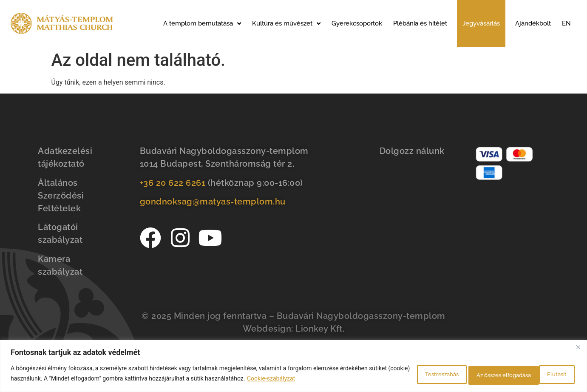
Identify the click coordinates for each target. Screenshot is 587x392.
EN (566, 23)
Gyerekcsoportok (357, 23)
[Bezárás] (578, 349)
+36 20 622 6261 (173, 183)
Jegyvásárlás (481, 23)
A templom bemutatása (202, 24)
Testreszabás (409, 375)
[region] (293, 367)
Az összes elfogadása (534, 375)
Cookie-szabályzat (313, 380)
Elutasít (465, 375)
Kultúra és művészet (286, 24)
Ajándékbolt (533, 23)
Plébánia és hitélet (420, 23)
